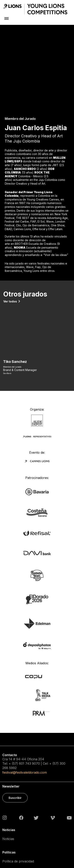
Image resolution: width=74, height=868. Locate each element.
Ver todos (10, 240)
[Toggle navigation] (7, 18)
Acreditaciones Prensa (19, 841)
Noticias (8, 777)
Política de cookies (16, 809)
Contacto (9, 818)
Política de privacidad (18, 800)
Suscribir (15, 736)
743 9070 (33, 702)
